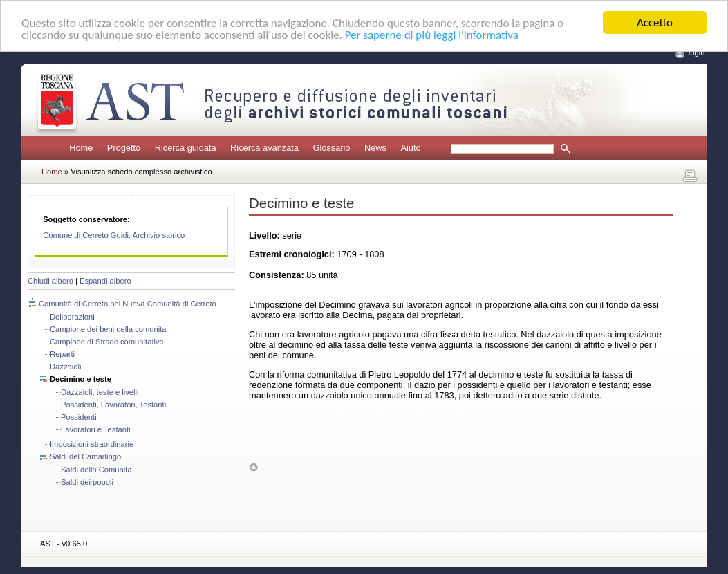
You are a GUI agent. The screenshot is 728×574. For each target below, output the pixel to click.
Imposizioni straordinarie (92, 444)
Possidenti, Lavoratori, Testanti (113, 405)
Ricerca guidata (186, 148)
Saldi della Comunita (96, 470)
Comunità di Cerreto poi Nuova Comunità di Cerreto (128, 304)
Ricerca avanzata (264, 148)
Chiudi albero (50, 281)
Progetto (124, 148)
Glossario (331, 148)
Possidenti (79, 417)
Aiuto (410, 148)
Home (81, 148)
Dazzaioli (65, 367)
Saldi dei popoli (87, 482)
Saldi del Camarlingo (85, 456)
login (697, 53)
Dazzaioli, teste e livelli (100, 392)
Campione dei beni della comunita (108, 329)
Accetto (655, 22)
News (375, 148)
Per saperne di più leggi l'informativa (432, 35)
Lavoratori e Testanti (96, 429)
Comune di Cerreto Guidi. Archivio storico (114, 235)
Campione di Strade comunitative (107, 342)
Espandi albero (105, 281)
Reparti (62, 354)
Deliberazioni (72, 317)
